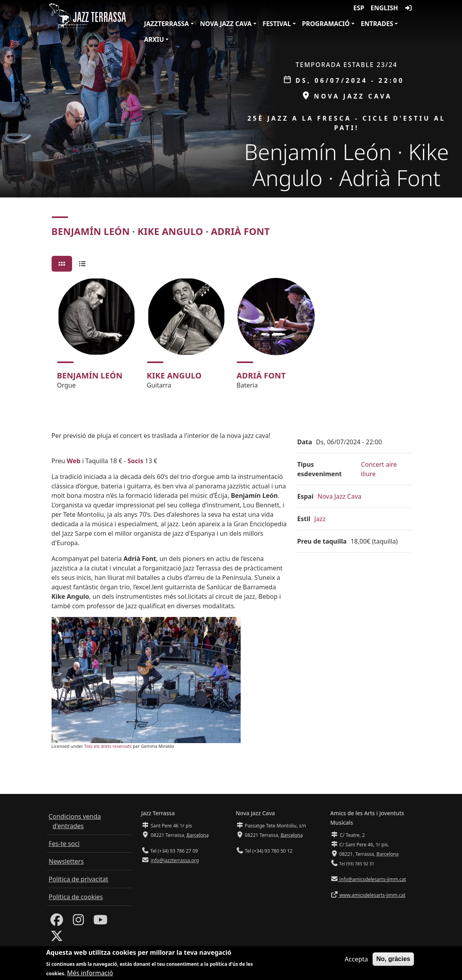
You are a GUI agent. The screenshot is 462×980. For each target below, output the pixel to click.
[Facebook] (57, 922)
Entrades (377, 24)
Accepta (356, 961)
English (384, 8)
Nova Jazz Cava (226, 24)
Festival (277, 24)
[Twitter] (57, 938)
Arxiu (154, 39)
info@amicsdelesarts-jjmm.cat (372, 879)
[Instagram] (78, 922)
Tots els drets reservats (108, 746)
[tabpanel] (231, 337)
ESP (359, 8)
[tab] (62, 264)
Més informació (90, 975)
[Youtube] (100, 922)
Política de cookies (76, 897)
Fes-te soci (64, 844)
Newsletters (66, 861)
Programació (326, 24)
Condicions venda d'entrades (75, 821)
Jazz (320, 519)
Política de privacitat (79, 879)
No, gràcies (393, 960)
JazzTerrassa (167, 24)
